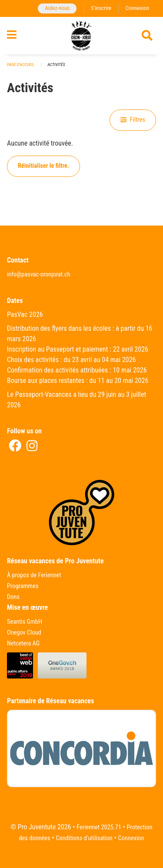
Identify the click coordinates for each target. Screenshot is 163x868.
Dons (13, 597)
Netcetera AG (23, 644)
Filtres (133, 120)
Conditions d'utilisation (84, 838)
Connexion (137, 8)
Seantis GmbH (25, 622)
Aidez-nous (57, 8)
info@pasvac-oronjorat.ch (39, 274)
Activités (56, 65)
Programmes (23, 586)
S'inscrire (101, 8)
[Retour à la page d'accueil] (81, 36)
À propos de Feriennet (34, 575)
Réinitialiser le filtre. (43, 166)
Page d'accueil (21, 65)
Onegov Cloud (24, 633)
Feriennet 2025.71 (99, 827)
